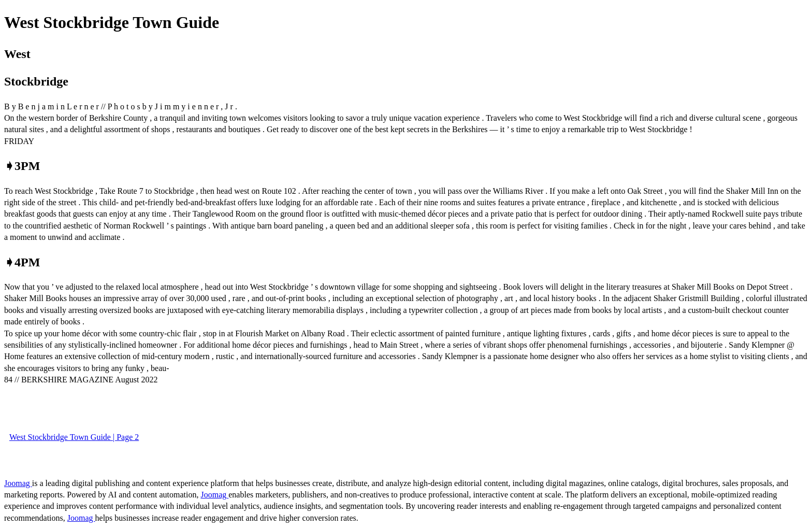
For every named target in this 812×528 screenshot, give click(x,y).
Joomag (18, 483)
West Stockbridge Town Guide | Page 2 (74, 437)
